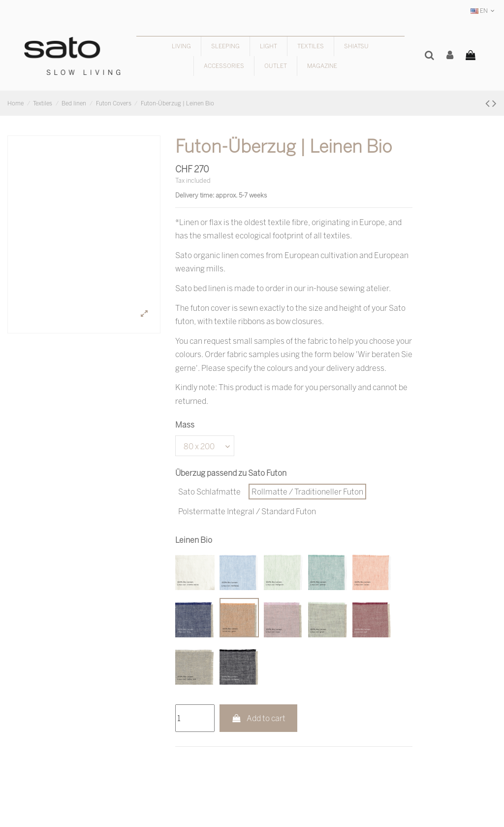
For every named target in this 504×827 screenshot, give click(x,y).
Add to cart (259, 718)
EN (484, 11)
